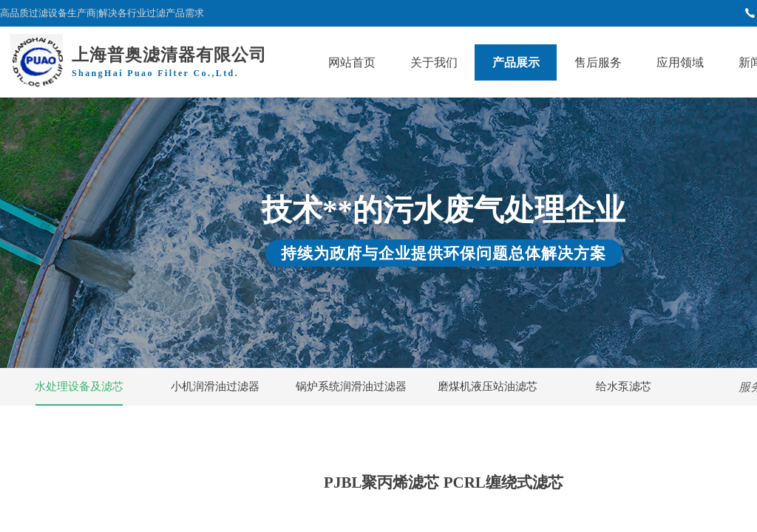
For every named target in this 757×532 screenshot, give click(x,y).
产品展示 (516, 62)
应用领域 (680, 62)
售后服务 (598, 62)
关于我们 (434, 62)
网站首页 (352, 62)
